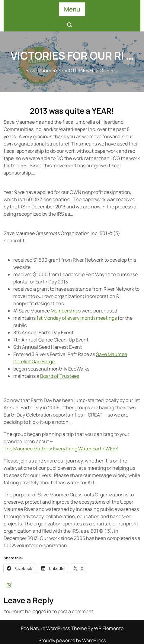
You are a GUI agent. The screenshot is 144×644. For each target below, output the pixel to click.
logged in (41, 611)
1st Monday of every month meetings (77, 318)
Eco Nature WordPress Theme (54, 628)
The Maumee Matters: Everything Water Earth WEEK (61, 449)
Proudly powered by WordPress (72, 640)
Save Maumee (41, 70)
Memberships (66, 311)
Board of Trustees (60, 376)
